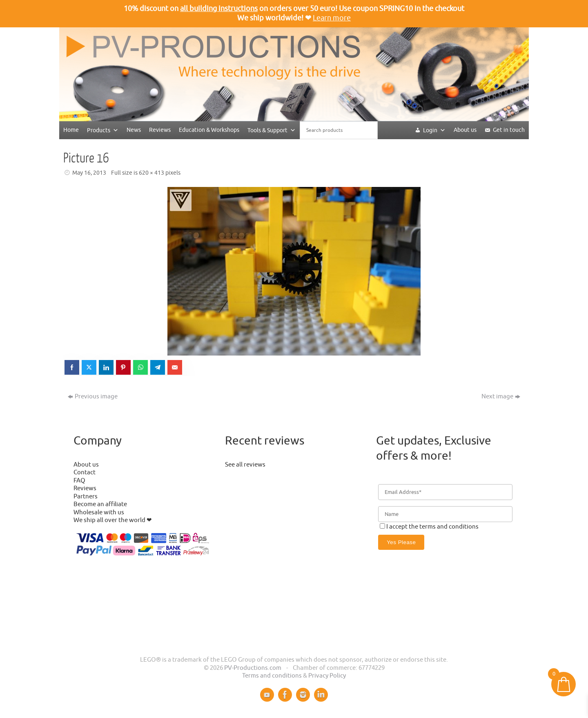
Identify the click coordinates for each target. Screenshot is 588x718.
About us (465, 130)
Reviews (160, 130)
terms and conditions (449, 527)
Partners (86, 497)
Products (103, 130)
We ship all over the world (109, 520)
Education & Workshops (209, 130)
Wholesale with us (99, 512)
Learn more (332, 18)
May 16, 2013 (89, 173)
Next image (501, 397)
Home (71, 130)
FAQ (79, 481)
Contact (85, 472)
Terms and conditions (272, 676)
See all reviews (245, 465)
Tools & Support (272, 130)
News (134, 130)
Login (434, 130)
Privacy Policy (327, 676)
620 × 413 (151, 173)
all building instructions (219, 9)
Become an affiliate (100, 504)
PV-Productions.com (253, 668)
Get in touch (509, 130)
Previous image (93, 397)
